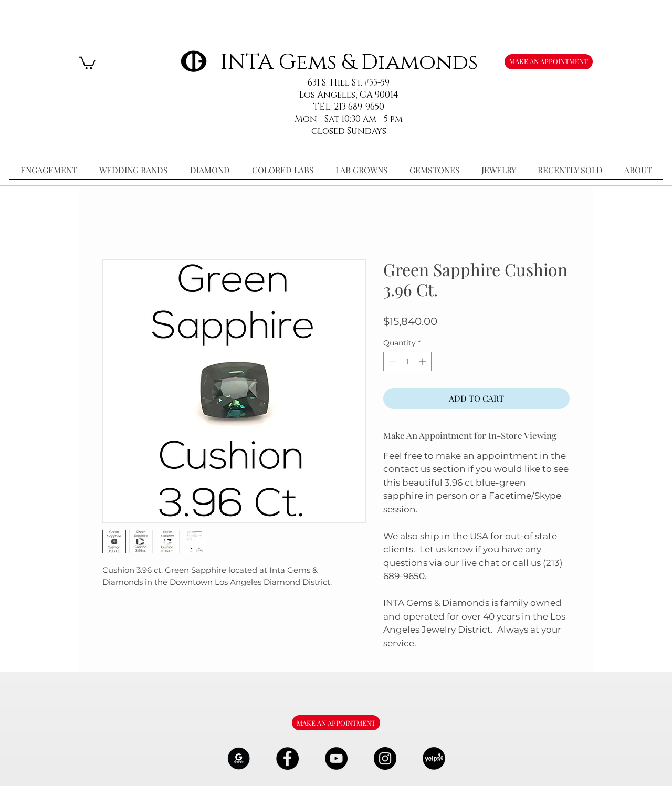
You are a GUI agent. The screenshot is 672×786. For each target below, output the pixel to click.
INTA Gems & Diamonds (349, 62)
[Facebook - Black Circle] (287, 758)
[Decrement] (391, 361)
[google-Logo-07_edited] (239, 758)
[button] (87, 62)
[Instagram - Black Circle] (385, 758)
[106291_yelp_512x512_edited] (434, 758)
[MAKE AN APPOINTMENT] (549, 62)
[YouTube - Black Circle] (336, 758)
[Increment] (423, 361)
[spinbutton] (407, 361)
